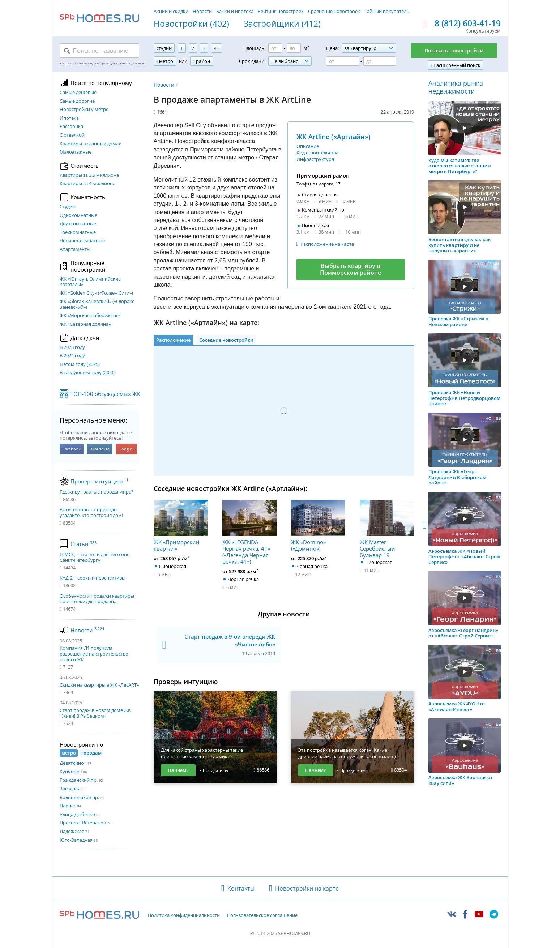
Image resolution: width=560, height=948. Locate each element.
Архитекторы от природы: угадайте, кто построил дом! (91, 513)
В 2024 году (72, 356)
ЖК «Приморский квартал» (181, 526)
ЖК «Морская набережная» (90, 316)
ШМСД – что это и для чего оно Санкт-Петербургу (95, 557)
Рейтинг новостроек (281, 11)
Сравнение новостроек (334, 11)
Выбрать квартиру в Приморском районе (350, 269)
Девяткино (72, 763)
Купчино (70, 772)
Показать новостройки (454, 50)
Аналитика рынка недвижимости (456, 87)
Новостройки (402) (191, 24)
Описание (308, 146)
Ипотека (69, 118)
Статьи (84, 544)
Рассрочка (71, 127)
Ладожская (72, 831)
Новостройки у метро (84, 110)
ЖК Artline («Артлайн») (334, 137)
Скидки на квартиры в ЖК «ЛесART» (99, 685)
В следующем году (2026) (88, 373)
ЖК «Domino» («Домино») (318, 526)
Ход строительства (317, 153)
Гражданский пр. (79, 780)
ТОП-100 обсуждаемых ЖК (105, 394)
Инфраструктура (315, 159)
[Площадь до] (294, 48)
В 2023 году (72, 347)
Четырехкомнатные (82, 241)
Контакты (241, 888)
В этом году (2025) (80, 364)
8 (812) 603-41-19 (468, 24)
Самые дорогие (77, 101)
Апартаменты (75, 249)
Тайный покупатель (387, 11)
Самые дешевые (78, 93)
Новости (202, 11)
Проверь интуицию (99, 481)
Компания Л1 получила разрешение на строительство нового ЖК (94, 654)
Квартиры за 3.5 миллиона (89, 175)
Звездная (70, 789)
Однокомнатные (78, 215)
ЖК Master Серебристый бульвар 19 (387, 529)
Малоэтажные (76, 152)
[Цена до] (380, 61)
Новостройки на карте (307, 888)
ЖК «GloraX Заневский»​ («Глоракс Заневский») (97, 304)
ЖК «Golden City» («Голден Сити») (96, 293)
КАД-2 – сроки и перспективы (93, 578)
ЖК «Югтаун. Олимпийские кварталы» (90, 282)
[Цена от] (343, 61)
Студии (68, 207)
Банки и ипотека (235, 11)
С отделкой (72, 135)
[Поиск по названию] (99, 51)
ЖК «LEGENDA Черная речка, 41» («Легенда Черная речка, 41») (249, 532)
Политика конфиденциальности (184, 915)
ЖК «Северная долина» (85, 324)
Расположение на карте (327, 244)
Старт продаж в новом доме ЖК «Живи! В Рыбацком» (95, 713)
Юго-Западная (76, 840)
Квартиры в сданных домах (90, 144)
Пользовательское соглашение (262, 915)
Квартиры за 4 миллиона (87, 184)
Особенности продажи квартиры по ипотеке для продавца (97, 599)
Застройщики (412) (282, 24)
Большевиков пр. (79, 797)
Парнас (68, 806)
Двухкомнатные (78, 224)
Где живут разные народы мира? (97, 492)
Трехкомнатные (78, 232)
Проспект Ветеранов (83, 823)
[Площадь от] (275, 48)
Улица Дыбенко (77, 814)
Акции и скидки (171, 11)
